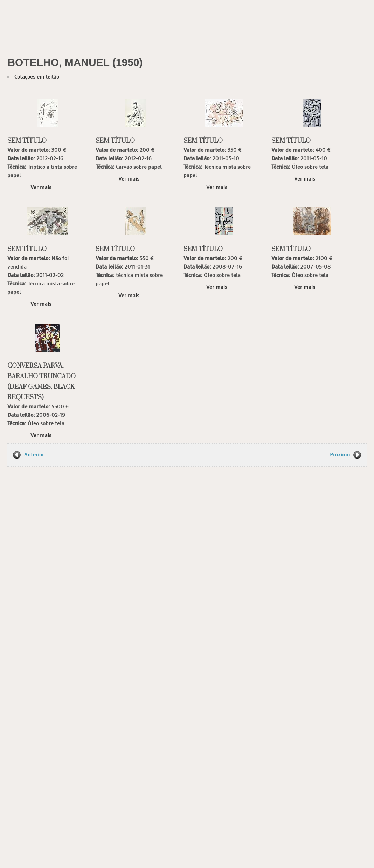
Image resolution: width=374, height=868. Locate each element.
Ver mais (41, 187)
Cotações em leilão (37, 77)
